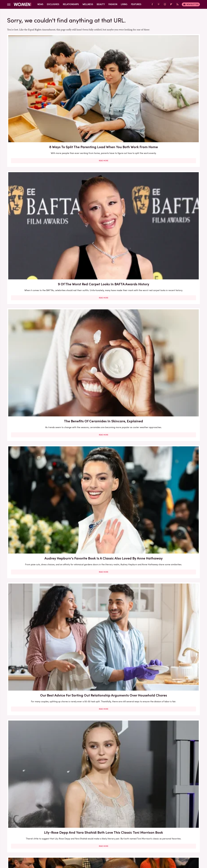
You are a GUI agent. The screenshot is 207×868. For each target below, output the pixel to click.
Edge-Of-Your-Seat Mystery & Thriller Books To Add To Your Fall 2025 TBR (169, 777)
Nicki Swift (139, 845)
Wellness (88, 4)
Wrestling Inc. (164, 845)
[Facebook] (152, 4)
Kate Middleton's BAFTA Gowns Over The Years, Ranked (103, 696)
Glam (84, 845)
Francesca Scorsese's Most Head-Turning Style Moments (169, 385)
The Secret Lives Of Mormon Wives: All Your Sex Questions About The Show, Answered (103, 464)
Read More (38, 99)
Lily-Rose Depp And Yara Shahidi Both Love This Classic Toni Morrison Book (169, 152)
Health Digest (107, 845)
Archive (99, 827)
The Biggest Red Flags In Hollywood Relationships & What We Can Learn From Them (38, 230)
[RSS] (178, 4)
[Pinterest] (159, 4)
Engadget (41, 845)
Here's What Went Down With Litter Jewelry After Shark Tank (38, 461)
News (40, 4)
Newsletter (191, 4)
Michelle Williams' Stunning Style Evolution (38, 775)
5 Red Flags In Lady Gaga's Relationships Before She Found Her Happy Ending (169, 542)
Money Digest (124, 845)
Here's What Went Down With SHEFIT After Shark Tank (38, 618)
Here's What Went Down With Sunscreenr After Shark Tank (169, 306)
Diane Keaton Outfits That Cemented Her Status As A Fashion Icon (169, 620)
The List (151, 845)
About (88, 827)
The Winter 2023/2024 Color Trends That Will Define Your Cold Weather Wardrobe (38, 542)
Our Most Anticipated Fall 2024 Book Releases (38, 306)
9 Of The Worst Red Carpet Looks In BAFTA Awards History (103, 76)
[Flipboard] (171, 4)
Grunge (93, 845)
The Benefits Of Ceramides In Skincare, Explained (169, 76)
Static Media (87, 832)
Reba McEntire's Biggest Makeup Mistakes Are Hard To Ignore (103, 540)
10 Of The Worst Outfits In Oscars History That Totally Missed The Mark (103, 777)
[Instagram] (165, 4)
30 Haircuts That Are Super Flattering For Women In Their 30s (38, 385)
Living (124, 4)
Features (136, 4)
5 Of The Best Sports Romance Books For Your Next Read (169, 461)
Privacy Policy (114, 827)
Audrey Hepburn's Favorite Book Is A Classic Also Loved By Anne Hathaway (38, 152)
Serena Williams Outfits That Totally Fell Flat (38, 696)
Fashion (113, 4)
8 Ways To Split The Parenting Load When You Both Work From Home (38, 76)
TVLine (63, 845)
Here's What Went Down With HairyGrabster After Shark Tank (169, 228)
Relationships (71, 4)
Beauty (101, 4)
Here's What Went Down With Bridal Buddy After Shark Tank (103, 228)
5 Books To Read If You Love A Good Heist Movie (103, 385)
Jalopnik (53, 845)
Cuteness (74, 845)
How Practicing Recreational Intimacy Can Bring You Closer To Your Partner (103, 620)
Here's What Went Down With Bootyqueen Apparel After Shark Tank (103, 309)
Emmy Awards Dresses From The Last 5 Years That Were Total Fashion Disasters (169, 699)
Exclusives (53, 4)
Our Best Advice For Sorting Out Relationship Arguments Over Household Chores (103, 152)
